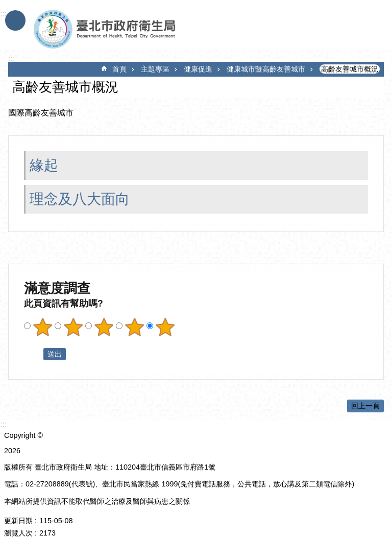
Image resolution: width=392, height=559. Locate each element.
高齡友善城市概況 (350, 69)
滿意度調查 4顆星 (134, 327)
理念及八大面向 (80, 199)
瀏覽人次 (18, 533)
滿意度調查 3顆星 (104, 327)
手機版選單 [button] (15, 20)
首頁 (119, 69)
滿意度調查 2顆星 (73, 327)
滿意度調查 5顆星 (165, 327)
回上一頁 (365, 406)
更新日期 (18, 521)
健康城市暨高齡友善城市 (266, 69)
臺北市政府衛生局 (134, 30)
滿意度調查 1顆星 (42, 327)
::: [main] (11, 59)
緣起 (44, 165)
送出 (34, 354)
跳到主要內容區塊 (5, 5)
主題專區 (155, 69)
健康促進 (198, 69)
